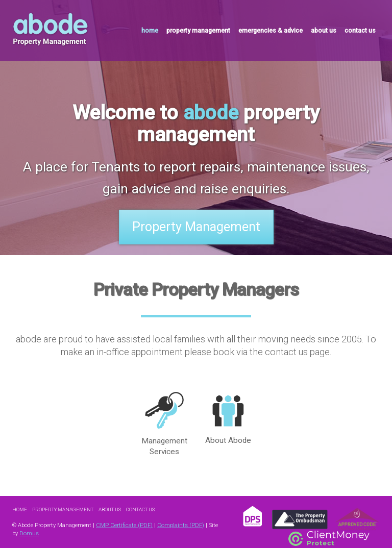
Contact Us (140, 509)
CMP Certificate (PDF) (124, 525)
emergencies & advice (271, 30)
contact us (360, 30)
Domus (29, 533)
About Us (110, 509)
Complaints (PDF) (181, 525)
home (150, 30)
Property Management (196, 227)
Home (20, 509)
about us (324, 30)
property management (198, 30)
